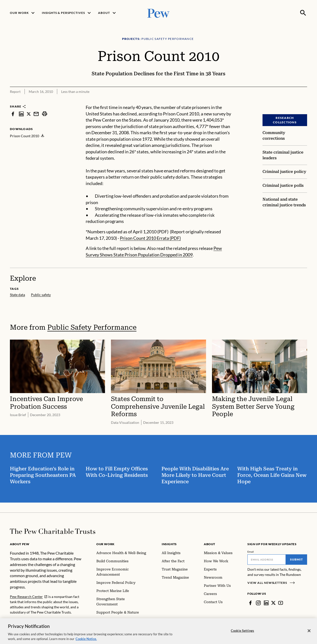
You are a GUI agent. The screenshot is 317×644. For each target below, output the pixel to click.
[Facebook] (250, 603)
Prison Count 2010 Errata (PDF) (150, 238)
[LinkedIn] (266, 603)
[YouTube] (281, 603)
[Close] (309, 635)
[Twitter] (273, 603)
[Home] (53, 531)
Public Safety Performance (92, 327)
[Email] (267, 560)
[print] (45, 114)
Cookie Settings (242, 634)
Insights (169, 544)
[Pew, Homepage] (158, 13)
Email (251, 552)
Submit (296, 559)
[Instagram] (258, 603)
